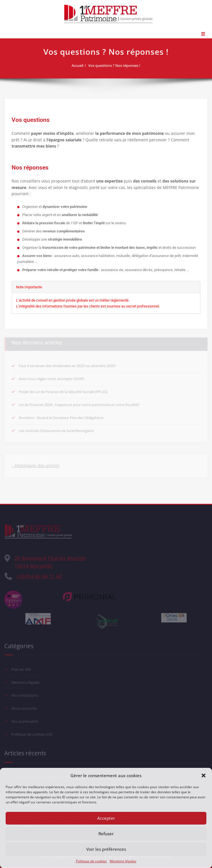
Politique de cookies (91, 861)
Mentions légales (123, 861)
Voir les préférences (106, 849)
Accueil (79, 65)
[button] (204, 775)
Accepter (106, 818)
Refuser (106, 834)
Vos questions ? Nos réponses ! (116, 65)
